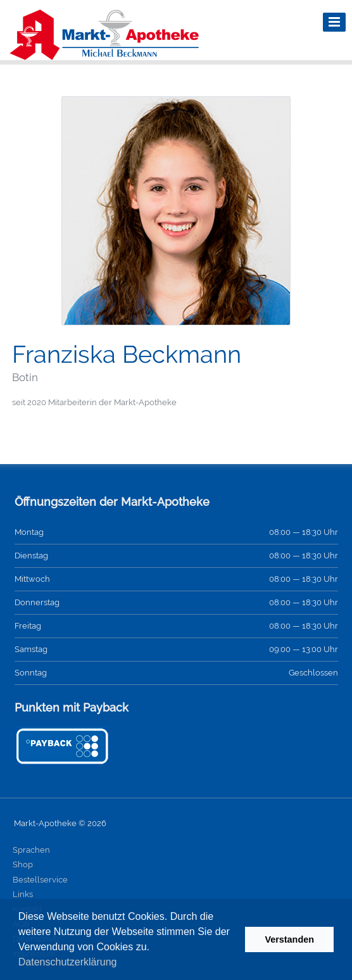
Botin (25, 377)
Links (23, 894)
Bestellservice (40, 880)
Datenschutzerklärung (68, 962)
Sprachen (31, 850)
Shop (23, 864)
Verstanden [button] (289, 939)
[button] (122, 964)
